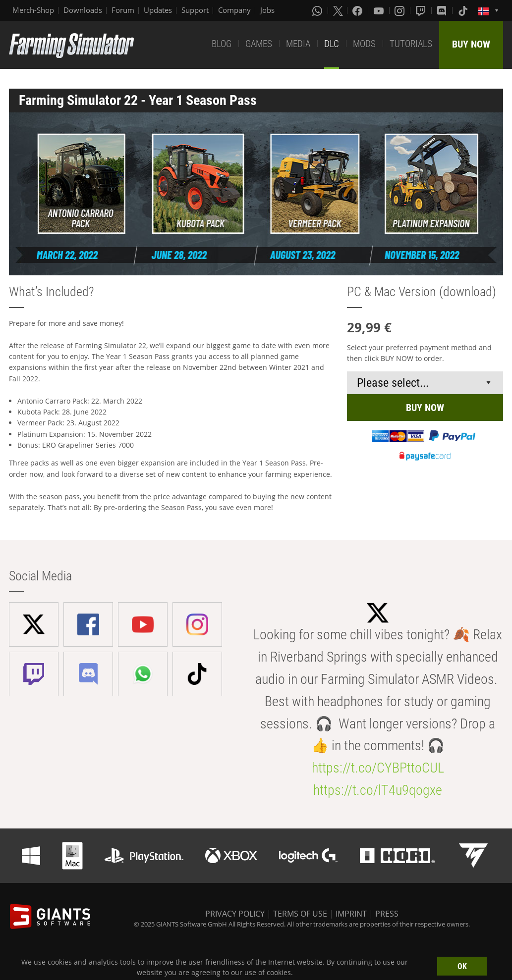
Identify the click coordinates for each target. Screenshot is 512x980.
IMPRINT (351, 914)
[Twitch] (422, 10)
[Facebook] (358, 10)
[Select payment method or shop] (425, 383)
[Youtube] (380, 10)
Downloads (83, 10)
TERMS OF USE (300, 914)
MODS (364, 44)
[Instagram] (400, 10)
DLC (332, 44)
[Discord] (443, 10)
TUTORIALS (411, 44)
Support (195, 10)
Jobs (267, 10)
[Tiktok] (464, 10)
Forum (123, 10)
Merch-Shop (33, 10)
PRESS (387, 914)
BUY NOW (471, 44)
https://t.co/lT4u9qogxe (378, 790)
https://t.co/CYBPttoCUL (378, 768)
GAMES (259, 44)
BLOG (222, 44)
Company (234, 10)
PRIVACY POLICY (235, 914)
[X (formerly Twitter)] (338, 10)
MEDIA (298, 44)
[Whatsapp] (318, 10)
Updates (158, 10)
